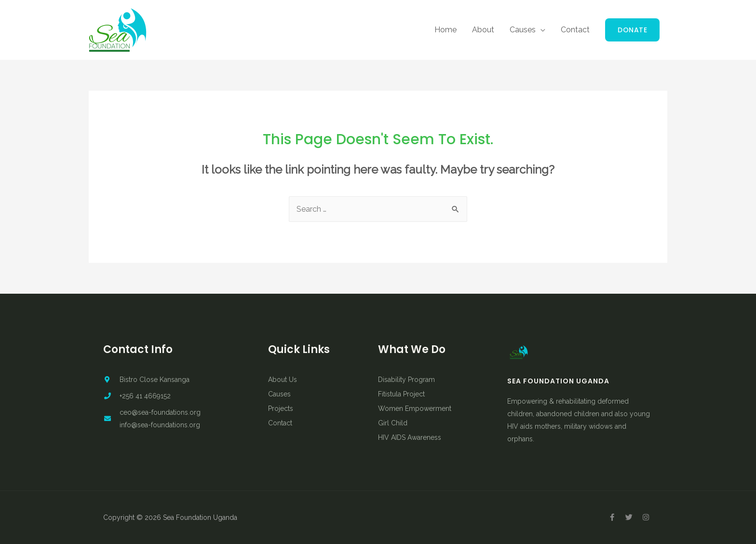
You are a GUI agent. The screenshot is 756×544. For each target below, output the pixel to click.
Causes (523, 30)
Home (445, 30)
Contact (575, 30)
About (483, 30)
